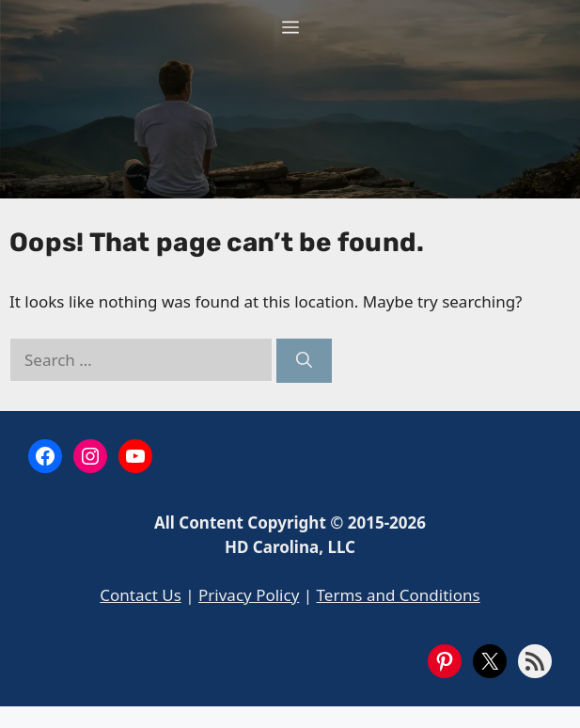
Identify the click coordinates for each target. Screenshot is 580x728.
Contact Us (141, 595)
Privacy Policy (249, 595)
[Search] (304, 361)
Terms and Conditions (399, 595)
